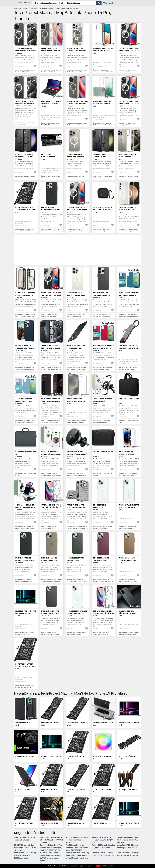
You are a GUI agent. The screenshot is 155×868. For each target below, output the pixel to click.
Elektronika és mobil (21, 8)
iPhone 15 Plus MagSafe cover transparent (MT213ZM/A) (129, 507)
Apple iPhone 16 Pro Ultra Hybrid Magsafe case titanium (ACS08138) (51, 51)
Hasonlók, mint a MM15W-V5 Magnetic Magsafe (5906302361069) (77, 474)
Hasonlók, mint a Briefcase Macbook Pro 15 (26, 474)
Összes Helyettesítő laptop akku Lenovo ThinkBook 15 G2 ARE (24, 687)
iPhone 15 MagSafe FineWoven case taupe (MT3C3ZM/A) (128, 560)
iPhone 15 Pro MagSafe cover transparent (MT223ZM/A (77, 157)
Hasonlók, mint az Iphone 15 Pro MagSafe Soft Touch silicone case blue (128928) (128, 316)
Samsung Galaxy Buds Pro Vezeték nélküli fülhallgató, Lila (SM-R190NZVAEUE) (51, 848)
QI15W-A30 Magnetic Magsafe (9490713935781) (51, 453)
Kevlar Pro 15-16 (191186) (103, 452)
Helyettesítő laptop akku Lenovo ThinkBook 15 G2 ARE (26, 666)
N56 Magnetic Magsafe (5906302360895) (102, 400)
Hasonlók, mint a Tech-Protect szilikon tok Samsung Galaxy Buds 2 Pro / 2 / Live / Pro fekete (103, 231)
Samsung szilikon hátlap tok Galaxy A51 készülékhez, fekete (128, 613)
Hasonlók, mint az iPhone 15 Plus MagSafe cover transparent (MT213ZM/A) (128, 528)
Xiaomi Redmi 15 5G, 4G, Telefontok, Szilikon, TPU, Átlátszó (102, 104)
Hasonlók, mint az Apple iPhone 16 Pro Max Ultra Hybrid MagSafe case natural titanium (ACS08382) (77, 125)
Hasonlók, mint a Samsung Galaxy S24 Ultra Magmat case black (103, 177)
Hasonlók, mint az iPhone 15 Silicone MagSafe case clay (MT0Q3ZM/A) (52, 580)
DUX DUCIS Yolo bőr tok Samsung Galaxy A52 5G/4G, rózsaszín (26, 848)
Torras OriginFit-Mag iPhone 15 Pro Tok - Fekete (76, 348)
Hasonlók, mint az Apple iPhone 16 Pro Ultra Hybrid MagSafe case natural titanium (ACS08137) (77, 72)
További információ (108, 866)
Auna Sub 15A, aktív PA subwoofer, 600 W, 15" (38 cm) (102, 840)
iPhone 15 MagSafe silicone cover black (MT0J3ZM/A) (25, 560)
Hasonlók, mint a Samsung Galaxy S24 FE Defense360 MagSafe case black (25, 316)
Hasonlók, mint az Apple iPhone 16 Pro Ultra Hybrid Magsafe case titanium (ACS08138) (51, 72)
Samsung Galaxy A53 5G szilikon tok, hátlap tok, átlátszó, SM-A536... (103, 51)
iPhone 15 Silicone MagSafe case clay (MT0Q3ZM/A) (49, 560)
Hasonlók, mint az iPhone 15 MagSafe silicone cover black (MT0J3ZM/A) (24, 581)
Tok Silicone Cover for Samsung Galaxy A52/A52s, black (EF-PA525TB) (77, 848)
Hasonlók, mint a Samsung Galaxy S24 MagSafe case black (25, 177)
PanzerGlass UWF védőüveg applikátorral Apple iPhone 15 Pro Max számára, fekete (77, 855)
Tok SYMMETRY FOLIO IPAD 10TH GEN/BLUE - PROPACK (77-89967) (52, 840)
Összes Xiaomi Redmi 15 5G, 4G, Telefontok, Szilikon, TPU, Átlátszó (103, 124)
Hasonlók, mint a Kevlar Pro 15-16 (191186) (102, 474)
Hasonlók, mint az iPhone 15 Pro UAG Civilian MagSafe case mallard (25, 368)
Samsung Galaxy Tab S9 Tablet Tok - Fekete (51, 103)
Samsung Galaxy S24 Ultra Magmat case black (102, 157)
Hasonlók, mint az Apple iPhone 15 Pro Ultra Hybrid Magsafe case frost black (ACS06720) (51, 369)
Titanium (34, 8)
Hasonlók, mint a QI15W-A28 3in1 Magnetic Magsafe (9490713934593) (25, 527)
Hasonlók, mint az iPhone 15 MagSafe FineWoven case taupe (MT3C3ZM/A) (128, 581)
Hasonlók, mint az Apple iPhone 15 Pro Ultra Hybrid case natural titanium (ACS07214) (129, 178)
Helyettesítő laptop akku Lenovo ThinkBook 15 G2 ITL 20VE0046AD (26, 210)
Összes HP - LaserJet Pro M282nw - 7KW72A (51, 177)
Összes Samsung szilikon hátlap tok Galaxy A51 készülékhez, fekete (129, 633)
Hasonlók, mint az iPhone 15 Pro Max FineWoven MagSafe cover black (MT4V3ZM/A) (102, 316)
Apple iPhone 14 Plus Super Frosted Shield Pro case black (77, 840)
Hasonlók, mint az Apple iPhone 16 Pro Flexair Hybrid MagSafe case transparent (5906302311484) (25, 72)
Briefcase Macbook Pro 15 (26, 453)
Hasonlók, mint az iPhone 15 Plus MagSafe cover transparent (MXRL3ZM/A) (76, 634)
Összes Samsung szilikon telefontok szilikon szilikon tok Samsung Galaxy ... (77, 422)
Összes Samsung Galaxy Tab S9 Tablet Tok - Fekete (50, 124)
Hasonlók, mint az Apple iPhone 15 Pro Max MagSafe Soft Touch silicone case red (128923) (103, 369)
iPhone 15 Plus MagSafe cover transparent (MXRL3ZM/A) (77, 613)
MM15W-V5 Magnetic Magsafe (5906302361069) (77, 453)
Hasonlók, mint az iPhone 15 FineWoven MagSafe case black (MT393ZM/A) (50, 634)
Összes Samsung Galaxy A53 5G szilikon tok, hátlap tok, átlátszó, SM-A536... (103, 72)
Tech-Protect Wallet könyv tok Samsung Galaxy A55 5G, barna (128, 840)
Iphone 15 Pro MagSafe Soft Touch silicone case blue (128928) (128, 295)
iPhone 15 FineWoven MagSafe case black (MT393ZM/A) (50, 613)
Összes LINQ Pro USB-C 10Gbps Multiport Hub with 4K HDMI (128, 368)
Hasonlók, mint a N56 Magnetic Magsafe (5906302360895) (102, 421)
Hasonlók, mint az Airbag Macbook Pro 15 (129, 421)
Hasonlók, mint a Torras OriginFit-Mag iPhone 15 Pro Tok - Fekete (77, 368)
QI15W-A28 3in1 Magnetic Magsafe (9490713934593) (25, 506)
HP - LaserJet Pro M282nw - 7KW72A (49, 156)
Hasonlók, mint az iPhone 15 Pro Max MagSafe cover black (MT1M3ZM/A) (50, 231)
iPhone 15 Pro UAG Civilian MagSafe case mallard (25, 348)
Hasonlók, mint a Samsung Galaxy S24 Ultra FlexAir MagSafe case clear (129, 230)
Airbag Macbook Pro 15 (129, 399)
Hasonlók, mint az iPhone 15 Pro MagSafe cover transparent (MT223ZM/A (76, 178)
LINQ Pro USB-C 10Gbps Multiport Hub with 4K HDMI (128, 348)
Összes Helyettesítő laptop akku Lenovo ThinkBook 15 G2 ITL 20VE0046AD (24, 231)
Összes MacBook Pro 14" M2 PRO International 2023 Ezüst (25, 633)
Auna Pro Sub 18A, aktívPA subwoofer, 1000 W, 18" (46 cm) (103, 855)
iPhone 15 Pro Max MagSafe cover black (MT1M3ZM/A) (51, 210)
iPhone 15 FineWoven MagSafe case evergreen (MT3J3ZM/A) (77, 560)
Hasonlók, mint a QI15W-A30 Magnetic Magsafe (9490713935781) (51, 474)
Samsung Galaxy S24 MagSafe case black (24, 156)
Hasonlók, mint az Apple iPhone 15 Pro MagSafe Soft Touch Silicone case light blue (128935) (25, 422)
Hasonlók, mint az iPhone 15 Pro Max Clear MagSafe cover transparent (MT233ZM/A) (76, 316)
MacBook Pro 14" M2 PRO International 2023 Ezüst (26, 613)
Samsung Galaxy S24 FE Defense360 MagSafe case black (25, 295)
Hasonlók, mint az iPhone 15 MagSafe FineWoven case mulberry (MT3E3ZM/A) (103, 581)
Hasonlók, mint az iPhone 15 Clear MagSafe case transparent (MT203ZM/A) (103, 528)
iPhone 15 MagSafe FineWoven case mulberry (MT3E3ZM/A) (102, 560)
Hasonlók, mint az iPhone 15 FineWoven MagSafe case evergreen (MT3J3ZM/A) (77, 581)
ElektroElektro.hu (23, 3)
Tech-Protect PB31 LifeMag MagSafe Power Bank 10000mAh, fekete (25, 855)
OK (98, 866)
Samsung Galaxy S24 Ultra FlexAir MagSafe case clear (129, 210)
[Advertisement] (77, 250)
